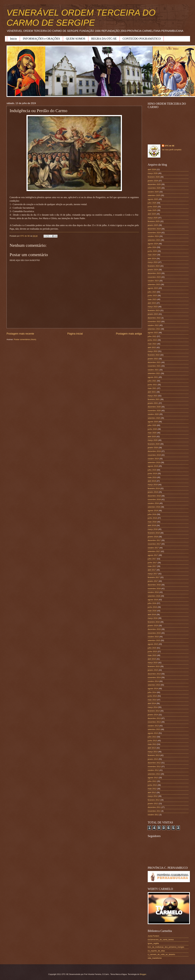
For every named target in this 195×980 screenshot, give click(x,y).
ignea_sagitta (153, 943)
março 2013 (153, 752)
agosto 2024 (153, 244)
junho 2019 (152, 474)
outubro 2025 (153, 192)
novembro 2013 (154, 722)
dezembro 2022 (154, 318)
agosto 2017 (153, 555)
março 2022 (153, 351)
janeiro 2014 (153, 715)
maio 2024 (152, 255)
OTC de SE (170, 146)
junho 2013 (152, 741)
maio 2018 (152, 522)
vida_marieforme (155, 958)
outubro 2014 (153, 681)
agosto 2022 (153, 333)
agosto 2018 (153, 511)
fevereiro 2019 (154, 488)
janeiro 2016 (153, 626)
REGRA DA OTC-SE (104, 39)
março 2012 (153, 796)
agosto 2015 (153, 644)
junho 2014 (152, 696)
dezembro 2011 (154, 807)
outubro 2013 (153, 726)
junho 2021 (152, 385)
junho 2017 (152, 563)
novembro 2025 (154, 188)
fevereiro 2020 (154, 444)
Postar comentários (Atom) (25, 339)
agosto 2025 (153, 199)
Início (13, 39)
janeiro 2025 (153, 225)
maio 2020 (152, 433)
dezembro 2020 (154, 407)
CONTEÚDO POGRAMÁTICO (142, 39)
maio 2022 (152, 344)
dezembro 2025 (154, 184)
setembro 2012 (154, 774)
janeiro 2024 (153, 270)
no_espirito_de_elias (156, 951)
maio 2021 (152, 388)
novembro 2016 (154, 589)
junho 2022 (152, 340)
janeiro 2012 (153, 804)
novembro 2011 (154, 811)
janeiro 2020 (153, 448)
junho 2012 (152, 785)
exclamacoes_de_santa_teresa (161, 940)
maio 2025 (152, 210)
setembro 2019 (154, 462)
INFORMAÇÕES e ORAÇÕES (41, 39)
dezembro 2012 (154, 763)
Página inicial (75, 334)
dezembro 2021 (154, 362)
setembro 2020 (154, 418)
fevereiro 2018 (154, 533)
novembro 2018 (154, 499)
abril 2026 (152, 169)
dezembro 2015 (154, 629)
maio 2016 (152, 611)
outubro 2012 (153, 770)
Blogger (143, 974)
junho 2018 (152, 518)
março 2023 (153, 307)
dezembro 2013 (154, 718)
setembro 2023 (154, 284)
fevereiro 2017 (154, 577)
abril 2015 (152, 659)
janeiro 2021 (153, 403)
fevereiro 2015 (154, 666)
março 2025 (153, 218)
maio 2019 (152, 477)
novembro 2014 (154, 677)
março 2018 (153, 529)
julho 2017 (152, 559)
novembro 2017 (154, 544)
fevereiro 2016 (154, 622)
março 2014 (153, 707)
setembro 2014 (154, 685)
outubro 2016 (153, 592)
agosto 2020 (153, 422)
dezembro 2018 (154, 496)
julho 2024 (152, 247)
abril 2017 (152, 570)
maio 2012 (152, 789)
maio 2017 (152, 566)
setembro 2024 (154, 240)
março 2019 (153, 485)
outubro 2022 (153, 325)
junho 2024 (152, 251)
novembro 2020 (154, 411)
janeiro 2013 (153, 759)
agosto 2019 (153, 466)
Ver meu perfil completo (172, 150)
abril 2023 (152, 303)
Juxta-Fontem (153, 936)
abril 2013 (152, 748)
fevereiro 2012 (154, 800)
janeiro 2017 (153, 581)
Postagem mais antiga (129, 334)
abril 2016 (152, 614)
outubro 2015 (153, 637)
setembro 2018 (154, 507)
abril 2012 (152, 792)
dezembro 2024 (154, 229)
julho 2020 (152, 425)
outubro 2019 (153, 459)
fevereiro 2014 (154, 711)
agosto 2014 (153, 689)
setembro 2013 (154, 729)
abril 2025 (152, 214)
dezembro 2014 (154, 674)
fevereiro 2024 (154, 266)
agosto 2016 (153, 600)
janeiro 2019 (153, 492)
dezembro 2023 (154, 273)
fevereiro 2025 (154, 221)
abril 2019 (152, 481)
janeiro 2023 (153, 314)
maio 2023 (152, 299)
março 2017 (153, 574)
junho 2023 (152, 296)
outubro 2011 (153, 815)
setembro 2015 (154, 640)
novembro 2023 (154, 277)
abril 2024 (152, 259)
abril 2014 (152, 703)
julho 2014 (152, 692)
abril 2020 (152, 437)
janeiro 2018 (153, 537)
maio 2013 (152, 744)
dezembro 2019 (154, 451)
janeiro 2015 (153, 670)
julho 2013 (152, 737)
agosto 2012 (153, 778)
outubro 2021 (153, 370)
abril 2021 (152, 392)
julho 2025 (152, 203)
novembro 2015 (154, 633)
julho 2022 (152, 336)
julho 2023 (152, 292)
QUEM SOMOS (76, 39)
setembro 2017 (154, 551)
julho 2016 (152, 603)
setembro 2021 (154, 373)
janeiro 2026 (153, 181)
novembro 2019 (154, 455)
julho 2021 (152, 381)
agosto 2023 (153, 288)
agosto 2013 (153, 733)
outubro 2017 (153, 548)
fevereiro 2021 (154, 399)
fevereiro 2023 (154, 310)
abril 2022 (152, 347)
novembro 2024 (154, 233)
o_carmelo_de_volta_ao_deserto (161, 954)
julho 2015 (152, 648)
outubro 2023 (153, 281)
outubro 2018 (153, 503)
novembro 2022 (154, 321)
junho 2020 (152, 429)
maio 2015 (152, 655)
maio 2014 (152, 700)
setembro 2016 (154, 596)
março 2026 (153, 173)
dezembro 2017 (154, 540)
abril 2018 (152, 525)
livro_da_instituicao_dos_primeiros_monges (166, 947)
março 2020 (153, 440)
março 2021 (153, 396)
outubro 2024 (153, 236)
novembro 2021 (154, 366)
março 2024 (153, 262)
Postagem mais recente (20, 334)
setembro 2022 (154, 329)
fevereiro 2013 (154, 755)
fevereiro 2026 (154, 177)
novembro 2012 (154, 767)
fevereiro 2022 (154, 355)
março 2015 (153, 663)
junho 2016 (152, 607)
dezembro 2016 (154, 585)
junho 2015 (152, 652)
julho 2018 (152, 514)
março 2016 (153, 618)
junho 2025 (152, 207)
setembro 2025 (154, 195)
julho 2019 (152, 470)
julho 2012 (152, 781)
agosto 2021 (153, 377)
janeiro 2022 (153, 359)
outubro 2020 (153, 414)
